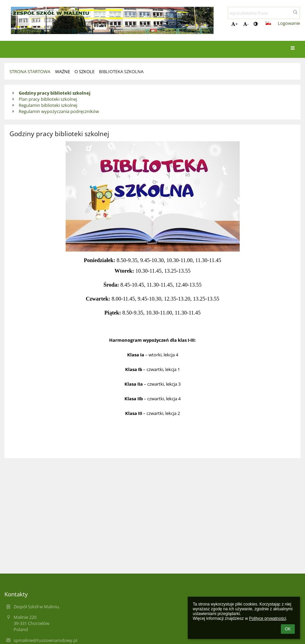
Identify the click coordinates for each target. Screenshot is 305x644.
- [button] (246, 24)
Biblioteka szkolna (121, 71)
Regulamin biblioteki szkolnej (48, 105)
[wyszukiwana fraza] (264, 13)
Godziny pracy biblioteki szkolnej (55, 93)
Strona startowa (30, 71)
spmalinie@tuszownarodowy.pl (45, 640)
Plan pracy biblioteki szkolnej (48, 99)
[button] (268, 23)
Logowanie (289, 23)
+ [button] (234, 24)
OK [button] (288, 629)
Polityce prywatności (267, 618)
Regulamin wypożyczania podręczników (59, 111)
